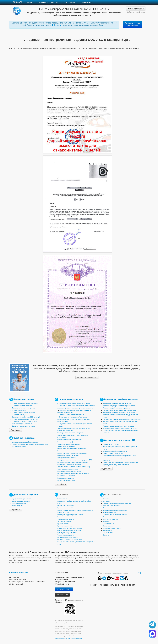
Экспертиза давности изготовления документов (72, 453)
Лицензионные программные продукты (115, 510)
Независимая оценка (24, 399)
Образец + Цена (132, 24)
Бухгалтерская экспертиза (66, 478)
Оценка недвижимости (19, 410)
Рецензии (55, 2)
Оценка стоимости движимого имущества (25, 403)
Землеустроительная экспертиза (68, 469)
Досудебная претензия (19, 503)
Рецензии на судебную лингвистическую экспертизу (119, 406)
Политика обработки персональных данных (68, 638)
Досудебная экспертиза (65, 521)
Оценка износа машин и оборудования (70, 440)
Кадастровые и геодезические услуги (69, 471)
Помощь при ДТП (108, 524)
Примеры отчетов (63, 524)
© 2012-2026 (23, 573)
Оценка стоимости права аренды (23, 406)
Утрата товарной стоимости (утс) (113, 453)
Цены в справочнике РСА (65, 508)
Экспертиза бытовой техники (67, 458)
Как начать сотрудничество (87, 377)
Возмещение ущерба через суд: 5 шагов (70, 515)
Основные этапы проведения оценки (24, 426)
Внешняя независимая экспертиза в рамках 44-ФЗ (73, 474)
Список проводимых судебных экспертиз (25, 442)
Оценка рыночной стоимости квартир (24, 413)
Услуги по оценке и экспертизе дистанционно (117, 503)
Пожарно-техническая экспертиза (68, 455)
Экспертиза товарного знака (66, 480)
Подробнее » (16, 430)
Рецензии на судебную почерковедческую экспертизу (120, 410)
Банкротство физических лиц (21, 501)
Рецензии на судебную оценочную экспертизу (117, 403)
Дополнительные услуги (26, 495)
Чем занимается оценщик (66, 535)
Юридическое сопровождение (22, 499)
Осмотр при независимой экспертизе (69, 531)
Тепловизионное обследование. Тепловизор (73, 417)
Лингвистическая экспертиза (66, 446)
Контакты (74, 2)
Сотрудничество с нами (110, 519)
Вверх (140, 573)
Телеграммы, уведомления (66, 519)
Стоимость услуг (108, 533)
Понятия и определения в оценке (68, 537)
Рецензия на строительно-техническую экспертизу (119, 426)
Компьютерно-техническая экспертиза (69, 465)
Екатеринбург (136, 9)
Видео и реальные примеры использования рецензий (120, 428)
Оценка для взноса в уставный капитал (24, 422)
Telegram (57, 25)
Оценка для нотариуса (19, 415)
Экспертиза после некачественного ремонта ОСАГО (119, 456)
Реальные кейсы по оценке (111, 506)
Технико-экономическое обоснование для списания (74, 451)
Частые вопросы (63, 499)
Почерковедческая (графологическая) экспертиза (73, 442)
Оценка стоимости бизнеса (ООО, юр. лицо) (26, 417)
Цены (65, 2)
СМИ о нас (106, 501)
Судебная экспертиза (24, 438)
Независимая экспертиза (71, 399)
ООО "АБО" (14, 573)
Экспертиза (43, 2)
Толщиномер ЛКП (18, 506)
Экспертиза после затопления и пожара (72, 415)
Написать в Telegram (64, 589)
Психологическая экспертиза (67, 476)
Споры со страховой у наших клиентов (115, 451)
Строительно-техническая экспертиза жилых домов (74, 403)
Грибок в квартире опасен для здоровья (70, 528)
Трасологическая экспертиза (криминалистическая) (74, 467)
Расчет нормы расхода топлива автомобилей (72, 449)
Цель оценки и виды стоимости (67, 533)
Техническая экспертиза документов (69, 444)
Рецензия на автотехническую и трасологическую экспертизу (122, 419)
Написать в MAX (62, 595)
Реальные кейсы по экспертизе (113, 508)
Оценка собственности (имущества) (23, 408)
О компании (107, 499)
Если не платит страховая (111, 444)
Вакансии (106, 521)
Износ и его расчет (63, 517)
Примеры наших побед (65, 526)
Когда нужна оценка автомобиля (22, 424)
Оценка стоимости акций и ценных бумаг (25, 419)
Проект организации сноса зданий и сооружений (73, 462)
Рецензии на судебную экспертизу (121, 399)
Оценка (31, 2)
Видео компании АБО (110, 512)
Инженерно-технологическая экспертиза (70, 433)
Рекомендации (107, 531)
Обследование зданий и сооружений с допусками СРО (75, 460)
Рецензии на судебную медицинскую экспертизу (118, 408)
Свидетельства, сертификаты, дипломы (115, 515)
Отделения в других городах (112, 528)
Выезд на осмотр (108, 526)
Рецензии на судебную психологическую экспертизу (119, 413)
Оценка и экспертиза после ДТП (120, 440)
